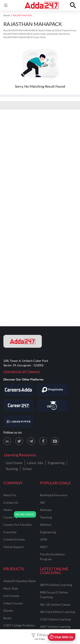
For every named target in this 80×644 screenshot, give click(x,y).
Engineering (56, 463)
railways (46, 510)
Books (7, 618)
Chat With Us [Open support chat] (61, 637)
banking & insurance (54, 495)
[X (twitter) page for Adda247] (19, 441)
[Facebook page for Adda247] (43, 441)
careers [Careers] (9, 517)
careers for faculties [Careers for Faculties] (18, 525)
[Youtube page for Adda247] (55, 441)
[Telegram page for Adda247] (31, 441)
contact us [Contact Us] (11, 502)
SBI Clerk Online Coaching (58, 612)
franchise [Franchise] (10, 532)
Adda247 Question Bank (20, 581)
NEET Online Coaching (55, 627)
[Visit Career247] (18, 406)
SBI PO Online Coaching (56, 585)
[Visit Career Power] (18, 421)
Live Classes (11, 596)
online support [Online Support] (14, 547)
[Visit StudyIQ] (52, 406)
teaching (46, 517)
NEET (44, 547)
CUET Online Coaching (55, 619)
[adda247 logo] (23, 341)
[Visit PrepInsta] (52, 390)
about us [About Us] (10, 495)
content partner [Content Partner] (14, 539)
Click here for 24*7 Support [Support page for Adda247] (22, 371)
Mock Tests (11, 588)
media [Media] (8, 510)
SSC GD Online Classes (55, 604)
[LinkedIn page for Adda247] (7, 441)
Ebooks (8, 610)
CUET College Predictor (19, 625)
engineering (48, 532)
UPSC (44, 539)
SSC (43, 502)
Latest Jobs (35, 463)
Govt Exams (14, 463)
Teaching (12, 469)
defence (46, 525)
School (27, 469)
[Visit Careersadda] (18, 390)
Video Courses (13, 603)
